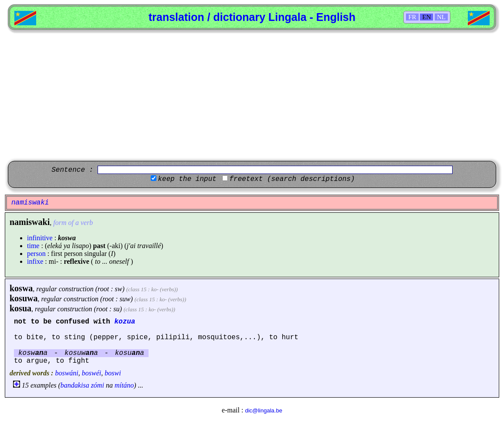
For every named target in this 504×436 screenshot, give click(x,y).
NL (441, 17)
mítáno (124, 385)
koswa (21, 288)
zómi (98, 385)
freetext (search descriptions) (292, 179)
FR (412, 17)
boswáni (66, 373)
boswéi (91, 373)
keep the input (187, 179)
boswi (113, 373)
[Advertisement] (252, 95)
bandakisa (75, 385)
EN (426, 17)
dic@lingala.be (263, 410)
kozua (125, 322)
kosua (20, 308)
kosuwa (24, 298)
